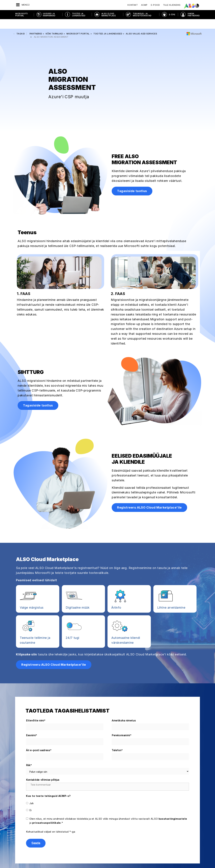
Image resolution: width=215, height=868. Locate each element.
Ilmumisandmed (106, 860)
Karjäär (12, 819)
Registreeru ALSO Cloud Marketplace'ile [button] (54, 588)
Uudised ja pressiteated (22, 837)
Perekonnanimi (122, 659)
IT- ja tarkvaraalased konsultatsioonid (84, 827)
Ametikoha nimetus (124, 644)
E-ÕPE (172, 15)
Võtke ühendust (176, 826)
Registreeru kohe (176, 850)
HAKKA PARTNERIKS (194, 15)
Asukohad (14, 831)
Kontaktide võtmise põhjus (43, 703)
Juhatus (13, 814)
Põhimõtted (15, 843)
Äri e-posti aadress (39, 674)
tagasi (21, 24)
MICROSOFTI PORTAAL (21, 15)
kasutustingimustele (173, 742)
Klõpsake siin (26, 577)
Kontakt (133, 5)
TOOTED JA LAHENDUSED (79, 15)
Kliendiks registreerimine (55, 819)
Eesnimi (32, 659)
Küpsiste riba (50, 860)
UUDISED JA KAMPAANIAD (49, 15)
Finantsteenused (82, 819)
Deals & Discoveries (52, 814)
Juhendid (46, 825)
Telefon (117, 674)
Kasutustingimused (127, 860)
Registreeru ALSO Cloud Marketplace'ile (149, 431)
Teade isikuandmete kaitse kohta (77, 860)
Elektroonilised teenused (87, 814)
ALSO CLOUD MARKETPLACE (109, 15)
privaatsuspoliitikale (47, 746)
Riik (29, 688)
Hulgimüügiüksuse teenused (89, 845)
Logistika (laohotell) (84, 834)
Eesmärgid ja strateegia (21, 849)
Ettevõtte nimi (36, 644)
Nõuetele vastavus (19, 825)
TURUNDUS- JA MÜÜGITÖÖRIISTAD (142, 15)
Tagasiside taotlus (132, 114)
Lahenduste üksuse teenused (89, 839)
